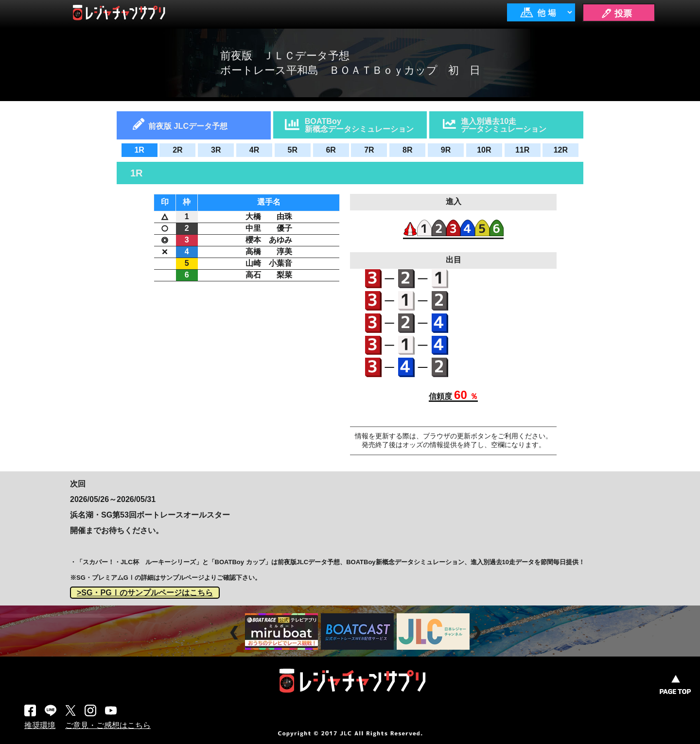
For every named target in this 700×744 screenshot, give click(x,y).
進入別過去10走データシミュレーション (504, 125)
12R (561, 150)
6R (331, 150)
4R (254, 150)
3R (216, 150)
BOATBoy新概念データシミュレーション (359, 125)
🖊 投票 (616, 14)
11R (522, 150)
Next (478, 633)
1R (139, 150)
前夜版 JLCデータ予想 (188, 126)
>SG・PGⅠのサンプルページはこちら (145, 593)
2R (177, 150)
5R (293, 150)
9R (446, 150)
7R (369, 150)
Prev (236, 633)
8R (407, 150)
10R (484, 150)
